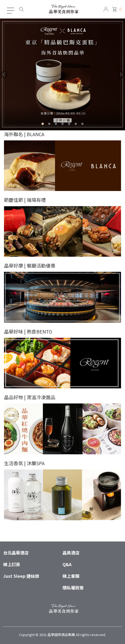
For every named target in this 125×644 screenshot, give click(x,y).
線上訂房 (12, 564)
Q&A (67, 564)
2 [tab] (49, 125)
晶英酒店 (71, 553)
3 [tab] (56, 125)
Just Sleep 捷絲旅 (21, 576)
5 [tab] (69, 125)
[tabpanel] (63, 74)
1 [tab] (43, 125)
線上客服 (71, 576)
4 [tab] (63, 125)
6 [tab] (76, 125)
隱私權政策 (73, 588)
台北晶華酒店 (16, 553)
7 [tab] (82, 125)
